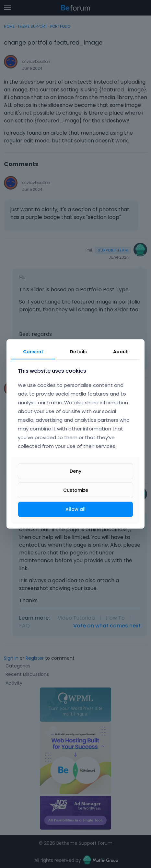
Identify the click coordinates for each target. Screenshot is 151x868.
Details (78, 352)
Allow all (75, 509)
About (121, 352)
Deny (75, 471)
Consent (33, 352)
